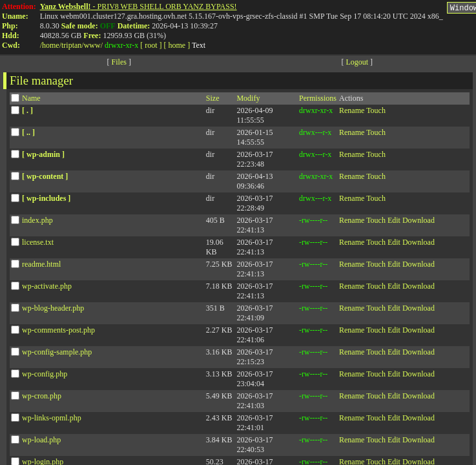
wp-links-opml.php (52, 420)
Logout (357, 64)
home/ (52, 45)
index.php (37, 222)
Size (213, 100)
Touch (376, 112)
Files (119, 64)
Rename (352, 112)
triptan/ (73, 45)
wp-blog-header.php (53, 310)
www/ (93, 45)
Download (419, 222)
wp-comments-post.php (58, 332)
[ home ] (177, 45)
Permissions (318, 100)
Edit (394, 222)
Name (31, 100)
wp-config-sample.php (57, 354)
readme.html (41, 266)
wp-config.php (45, 376)
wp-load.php (41, 442)
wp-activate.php (47, 288)
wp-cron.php (42, 398)
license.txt (38, 244)
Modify (248, 100)
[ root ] (151, 45)
